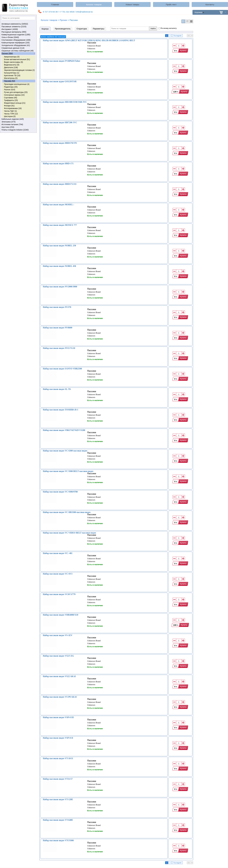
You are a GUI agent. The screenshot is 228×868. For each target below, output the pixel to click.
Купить (183, 50)
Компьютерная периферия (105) (18, 43)
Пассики (92, 43)
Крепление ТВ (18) (12, 75)
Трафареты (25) (11, 100)
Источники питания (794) (18, 125)
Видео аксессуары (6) (13, 62)
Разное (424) (10, 90)
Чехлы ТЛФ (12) (11, 114)
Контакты (210, 4)
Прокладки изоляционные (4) (17, 84)
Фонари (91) (9, 106)
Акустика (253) (18, 127)
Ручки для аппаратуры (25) (16, 92)
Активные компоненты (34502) (18, 24)
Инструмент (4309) (18, 29)
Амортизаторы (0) (12, 57)
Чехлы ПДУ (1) (10, 111)
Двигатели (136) (11, 67)
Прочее (63, 20)
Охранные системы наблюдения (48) (18, 51)
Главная (55, 4)
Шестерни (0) (10, 116)
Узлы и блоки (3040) (18, 37)
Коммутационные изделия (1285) (18, 35)
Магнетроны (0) (11, 78)
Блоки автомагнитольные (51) (17, 59)
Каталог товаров (94, 4)
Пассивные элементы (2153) (18, 27)
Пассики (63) (10, 81)
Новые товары (132, 4)
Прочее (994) (18, 53)
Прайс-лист (171, 4)
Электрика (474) (18, 122)
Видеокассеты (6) (12, 65)
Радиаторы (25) (11, 87)
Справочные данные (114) (18, 48)
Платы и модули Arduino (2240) (18, 130)
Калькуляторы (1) (12, 73)
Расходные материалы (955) (18, 32)
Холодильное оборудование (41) (18, 45)
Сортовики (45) (11, 98)
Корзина (210, 12)
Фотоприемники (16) (13, 108)
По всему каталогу (169, 28)
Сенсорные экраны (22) (14, 95)
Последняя (177, 36)
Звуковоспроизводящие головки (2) (19, 70)
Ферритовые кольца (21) (15, 103)
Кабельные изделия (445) (18, 119)
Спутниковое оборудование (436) (18, 40)
